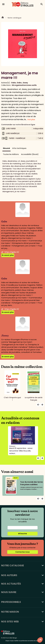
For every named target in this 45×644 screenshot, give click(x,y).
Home (3, 18)
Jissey (25, 83)
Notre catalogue (15, 18)
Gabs (14, 83)
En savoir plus (8, 255)
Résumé (6, 148)
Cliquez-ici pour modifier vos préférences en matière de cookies (22, 641)
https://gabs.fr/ (10, 252)
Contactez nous (22, 552)
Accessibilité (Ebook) (30, 154)
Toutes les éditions (11, 154)
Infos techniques (19, 148)
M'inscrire (23, 534)
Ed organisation (19, 85)
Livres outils (31, 85)
